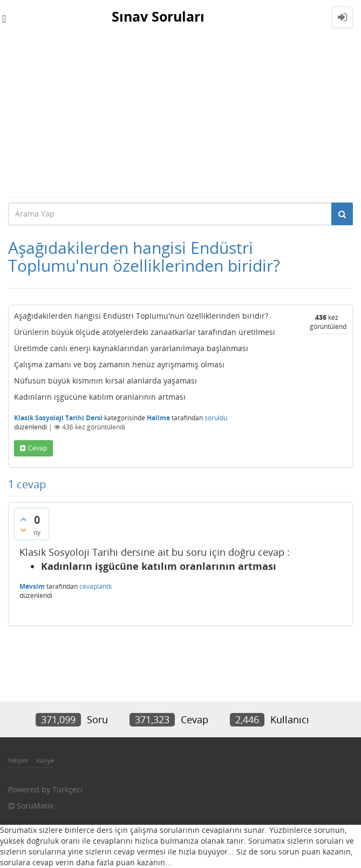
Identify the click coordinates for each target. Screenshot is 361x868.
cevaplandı (96, 586)
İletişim (18, 760)
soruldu (216, 418)
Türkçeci (67, 789)
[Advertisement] (180, 116)
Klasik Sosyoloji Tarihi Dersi (58, 418)
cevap (38, 448)
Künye (45, 760)
